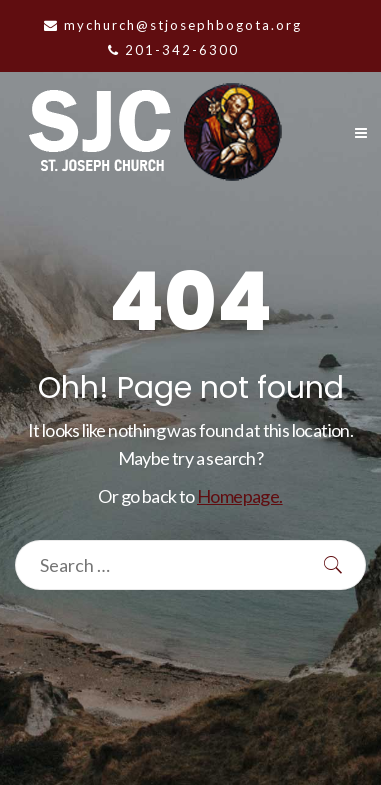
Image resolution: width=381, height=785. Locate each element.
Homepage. (240, 496)
